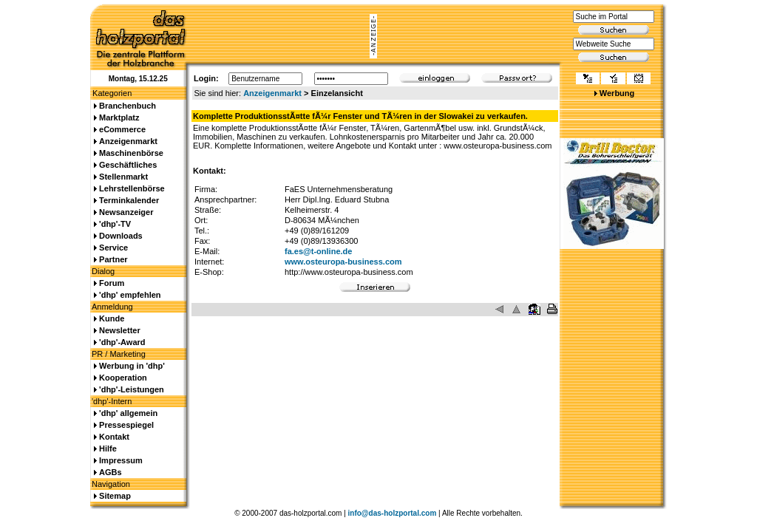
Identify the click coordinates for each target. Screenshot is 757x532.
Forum (112, 283)
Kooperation (123, 378)
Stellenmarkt (123, 177)
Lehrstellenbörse (132, 188)
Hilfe (108, 449)
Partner (113, 259)
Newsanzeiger (126, 212)
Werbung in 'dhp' (132, 366)
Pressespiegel (126, 425)
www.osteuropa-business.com (343, 262)
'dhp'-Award (122, 342)
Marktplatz (119, 117)
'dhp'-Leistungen (132, 389)
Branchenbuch (128, 106)
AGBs (111, 472)
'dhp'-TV (115, 224)
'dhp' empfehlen (130, 295)
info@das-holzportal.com (393, 513)
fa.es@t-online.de (318, 251)
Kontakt (114, 437)
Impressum (121, 460)
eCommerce (122, 129)
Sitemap (115, 496)
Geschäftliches (128, 165)
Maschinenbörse (131, 153)
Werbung (617, 93)
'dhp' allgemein (128, 413)
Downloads (121, 236)
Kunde (112, 318)
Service (113, 248)
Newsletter (120, 330)
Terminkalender (129, 200)
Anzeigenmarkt (272, 93)
